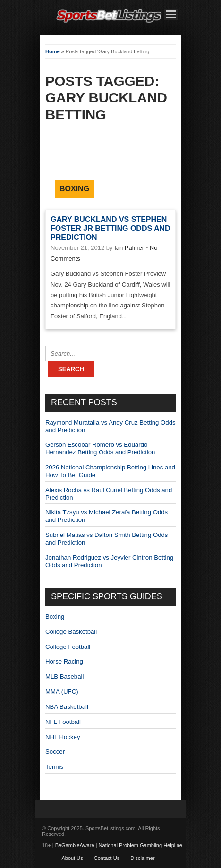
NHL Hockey (63, 737)
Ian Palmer (129, 248)
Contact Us (107, 858)
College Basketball (71, 632)
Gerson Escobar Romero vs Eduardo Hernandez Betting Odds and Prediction (100, 448)
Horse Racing (64, 661)
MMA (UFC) (62, 692)
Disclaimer (142, 858)
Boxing (74, 189)
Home (53, 51)
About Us (72, 858)
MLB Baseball (64, 677)
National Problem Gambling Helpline (140, 845)
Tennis (54, 767)
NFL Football (63, 722)
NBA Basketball (67, 707)
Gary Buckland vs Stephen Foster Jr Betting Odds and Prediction (110, 228)
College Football (68, 647)
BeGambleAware (75, 845)
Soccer (55, 752)
